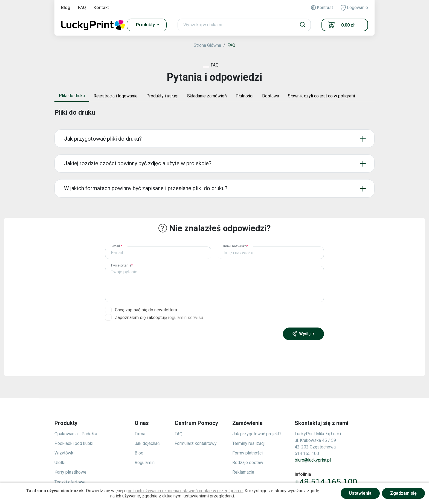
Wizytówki (64, 453)
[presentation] (147, 338)
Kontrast (322, 8)
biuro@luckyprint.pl (313, 460)
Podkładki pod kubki (74, 443)
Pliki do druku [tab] (72, 96)
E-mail (116, 246)
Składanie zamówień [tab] (207, 96)
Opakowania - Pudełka (76, 434)
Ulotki (60, 463)
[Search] (244, 25)
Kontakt (101, 8)
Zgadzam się (403, 493)
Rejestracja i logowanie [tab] (116, 96)
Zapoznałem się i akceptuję (159, 318)
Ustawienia (360, 493)
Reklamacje (243, 472)
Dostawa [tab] (271, 96)
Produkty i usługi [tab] (162, 96)
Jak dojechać (147, 443)
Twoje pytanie (122, 265)
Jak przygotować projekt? (257, 434)
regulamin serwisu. (186, 318)
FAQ (82, 8)
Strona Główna (207, 45)
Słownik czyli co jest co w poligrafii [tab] (321, 96)
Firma (140, 434)
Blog (66, 8)
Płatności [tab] (244, 96)
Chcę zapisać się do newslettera (146, 310)
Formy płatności (247, 453)
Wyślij (303, 334)
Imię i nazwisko (236, 246)
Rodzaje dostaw (248, 463)
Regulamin (145, 463)
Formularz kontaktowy (196, 443)
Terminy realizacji (249, 443)
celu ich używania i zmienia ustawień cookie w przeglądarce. (186, 491)
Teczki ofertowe (70, 482)
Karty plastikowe (70, 472)
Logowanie (354, 8)
